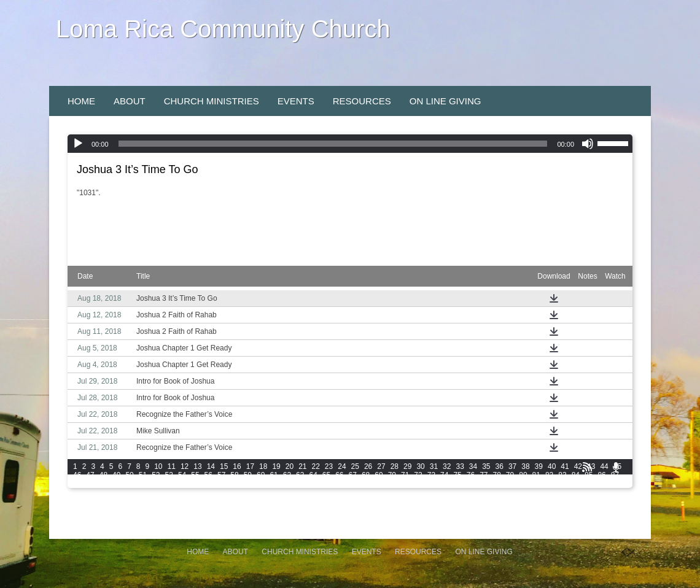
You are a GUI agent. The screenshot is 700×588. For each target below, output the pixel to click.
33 (460, 466)
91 (116, 484)
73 (431, 475)
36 (500, 466)
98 (208, 484)
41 (565, 466)
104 (305, 484)
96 (182, 484)
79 (510, 475)
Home (81, 101)
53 (169, 475)
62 (287, 475)
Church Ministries (212, 101)
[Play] (78, 144)
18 (263, 466)
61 (274, 475)
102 (271, 484)
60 (261, 475)
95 (169, 484)
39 (539, 466)
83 (562, 475)
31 (434, 466)
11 (172, 466)
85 (589, 475)
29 (407, 466)
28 (395, 466)
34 (473, 466)
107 (357, 484)
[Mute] (588, 144)
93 (143, 484)
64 (313, 475)
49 (116, 475)
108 (375, 484)
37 (512, 466)
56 (208, 475)
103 (288, 484)
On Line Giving (445, 101)
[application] (350, 144)
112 (443, 484)
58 (234, 475)
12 (185, 466)
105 (322, 484)
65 (326, 475)
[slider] (333, 144)
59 (248, 475)
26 (368, 466)
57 (221, 475)
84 (576, 475)
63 (300, 475)
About (130, 101)
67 (353, 475)
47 (90, 475)
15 (224, 466)
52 (156, 475)
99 (221, 484)
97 (195, 484)
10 (158, 466)
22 (316, 466)
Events (296, 101)
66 (339, 475)
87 (615, 475)
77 (484, 475)
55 (195, 475)
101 (254, 484)
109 (392, 484)
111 (426, 484)
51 (143, 475)
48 (103, 475)
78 (497, 475)
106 (340, 484)
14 (211, 466)
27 (381, 466)
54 (182, 475)
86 (601, 475)
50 (129, 475)
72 (418, 475)
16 (237, 466)
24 (342, 466)
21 (302, 466)
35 (486, 466)
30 (420, 466)
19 (276, 466)
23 (329, 466)
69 (379, 475)
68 (366, 475)
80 (523, 475)
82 (549, 475)
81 (536, 475)
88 (77, 484)
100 (236, 484)
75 (457, 475)
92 (129, 484)
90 (103, 484)
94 (156, 484)
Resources (362, 101)
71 (405, 475)
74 (444, 475)
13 (197, 466)
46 (77, 475)
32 (447, 466)
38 (525, 466)
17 (250, 466)
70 (392, 475)
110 (409, 484)
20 (290, 466)
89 (90, 484)
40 (552, 466)
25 (355, 466)
